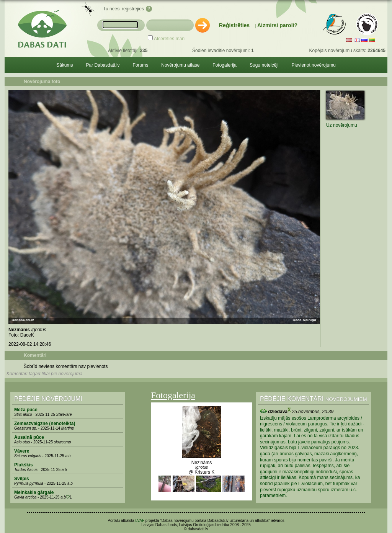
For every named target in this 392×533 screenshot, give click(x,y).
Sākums (65, 65)
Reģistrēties (234, 25)
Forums (141, 65)
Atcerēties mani (170, 39)
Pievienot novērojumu (313, 65)
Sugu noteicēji (264, 65)
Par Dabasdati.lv (103, 65)
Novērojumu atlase (180, 65)
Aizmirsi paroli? (277, 25)
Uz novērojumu (342, 125)
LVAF (140, 521)
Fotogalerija (225, 65)
